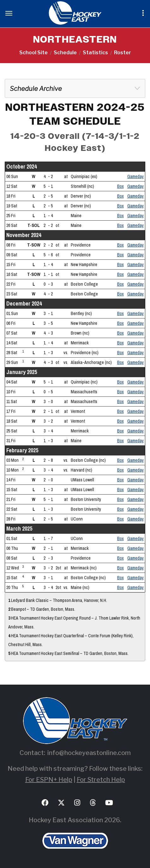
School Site (33, 53)
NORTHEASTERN (75, 40)
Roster (123, 53)
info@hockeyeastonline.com (89, 753)
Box (120, 186)
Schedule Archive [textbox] (36, 89)
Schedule (65, 53)
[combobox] (75, 88)
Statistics (95, 53)
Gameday (135, 176)
